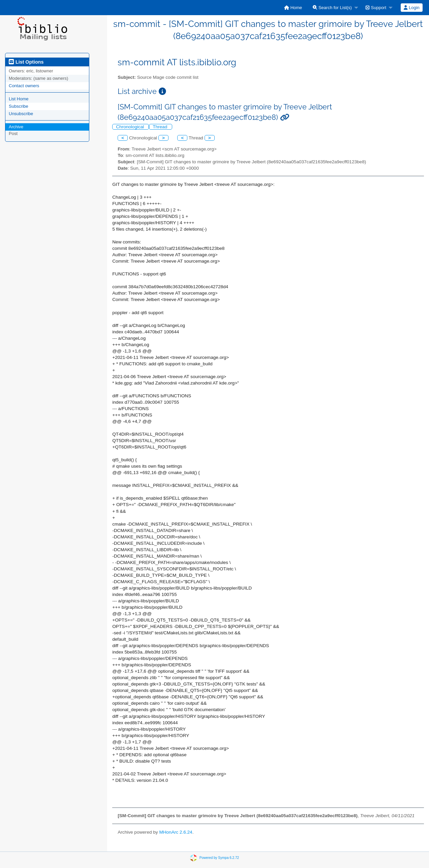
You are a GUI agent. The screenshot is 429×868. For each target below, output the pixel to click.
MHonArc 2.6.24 (176, 832)
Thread (161, 127)
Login (411, 8)
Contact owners (24, 86)
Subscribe (19, 106)
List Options (26, 62)
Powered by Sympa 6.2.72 (219, 857)
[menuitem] (293, 8)
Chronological (131, 127)
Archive (16, 127)
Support (376, 8)
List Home (19, 99)
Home (293, 8)
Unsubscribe (21, 114)
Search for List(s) (332, 8)
